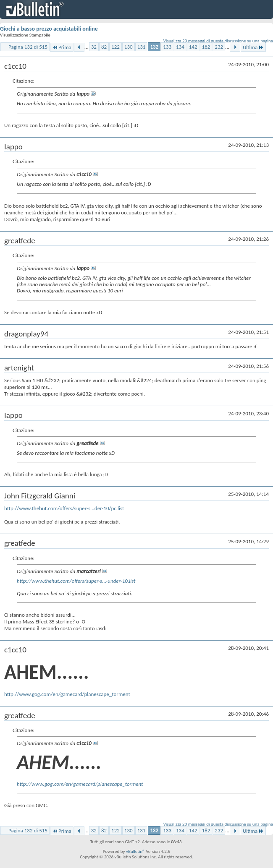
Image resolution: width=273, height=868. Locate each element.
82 (104, 47)
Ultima (253, 47)
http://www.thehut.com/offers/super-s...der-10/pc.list (64, 508)
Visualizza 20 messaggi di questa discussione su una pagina (218, 41)
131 (142, 47)
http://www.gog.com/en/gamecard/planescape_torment (67, 694)
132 (154, 47)
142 (193, 47)
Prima (62, 47)
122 (115, 47)
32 (94, 47)
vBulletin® (135, 851)
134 (180, 47)
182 (206, 47)
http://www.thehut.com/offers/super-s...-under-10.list (76, 581)
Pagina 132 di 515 (28, 47)
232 (219, 47)
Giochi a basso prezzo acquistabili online (49, 29)
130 (129, 47)
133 (167, 47)
